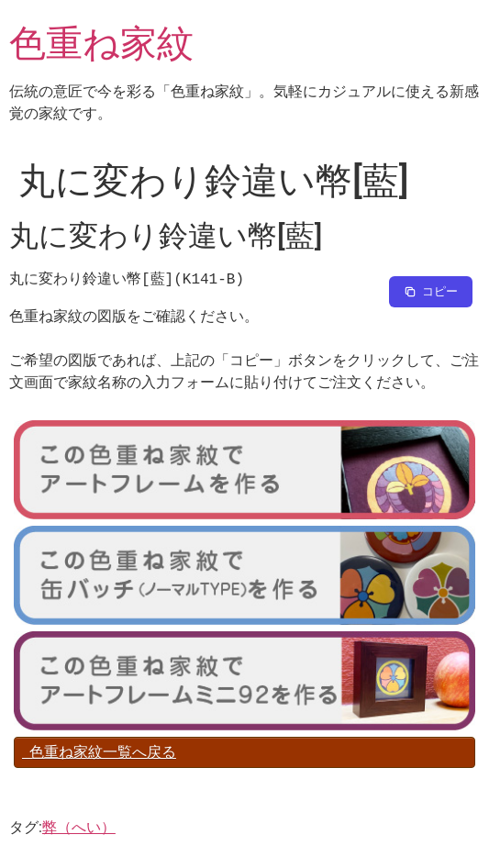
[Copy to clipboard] (431, 292)
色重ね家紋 (101, 44)
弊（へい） (79, 827)
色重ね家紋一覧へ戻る (99, 752)
